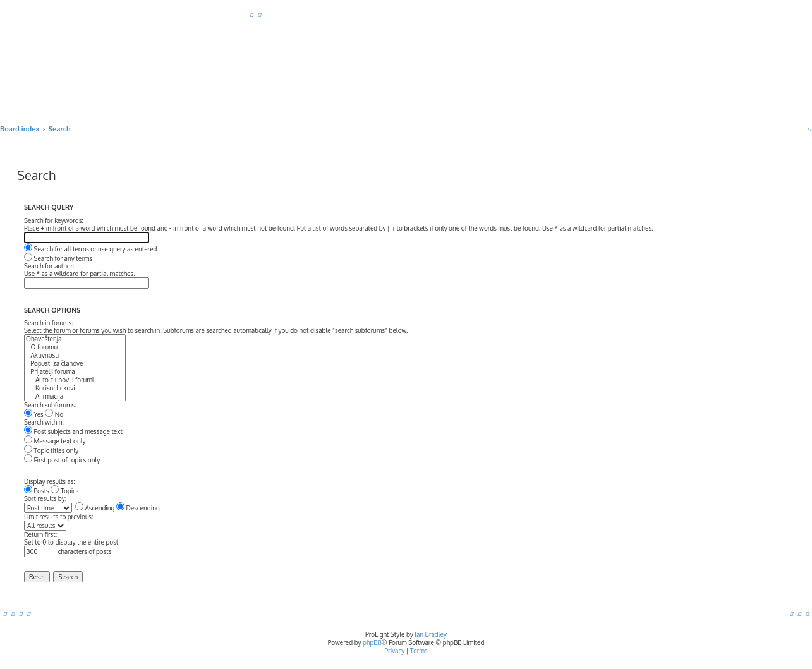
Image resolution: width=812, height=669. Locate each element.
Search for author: (49, 266)
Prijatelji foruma (75, 372)
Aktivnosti (75, 355)
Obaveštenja (75, 339)
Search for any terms (58, 258)
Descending (138, 508)
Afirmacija (75, 396)
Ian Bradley (431, 634)
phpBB (372, 642)
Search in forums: (49, 323)
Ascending (95, 508)
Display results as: (50, 481)
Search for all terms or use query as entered (90, 249)
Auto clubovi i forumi (75, 380)
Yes (34, 414)
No (54, 414)
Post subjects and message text (73, 431)
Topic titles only (51, 450)
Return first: (40, 534)
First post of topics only (62, 460)
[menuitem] (251, 15)
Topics (64, 491)
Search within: (44, 422)
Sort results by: (45, 498)
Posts (37, 491)
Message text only (55, 441)
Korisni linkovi (75, 388)
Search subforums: (50, 405)
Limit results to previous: (58, 517)
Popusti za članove (75, 364)
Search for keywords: (54, 220)
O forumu (75, 347)
